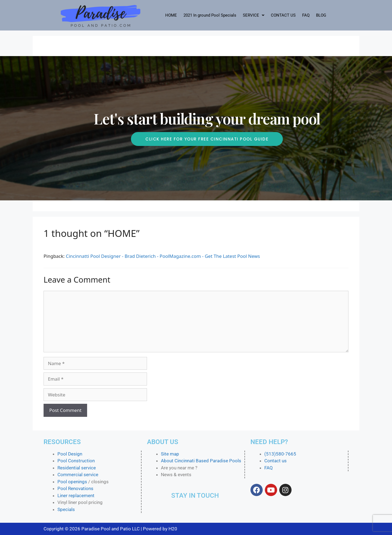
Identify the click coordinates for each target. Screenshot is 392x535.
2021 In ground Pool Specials (210, 15)
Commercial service (78, 475)
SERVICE (254, 15)
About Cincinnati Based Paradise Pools (201, 461)
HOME (171, 15)
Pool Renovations (75, 488)
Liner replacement (76, 496)
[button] (254, 15)
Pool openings (72, 482)
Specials (66, 509)
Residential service (77, 468)
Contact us (275, 461)
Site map (170, 454)
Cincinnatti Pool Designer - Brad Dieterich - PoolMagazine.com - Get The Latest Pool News (163, 256)
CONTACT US (283, 15)
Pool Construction (76, 461)
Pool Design (70, 454)
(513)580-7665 (280, 454)
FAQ (306, 15)
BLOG (321, 15)
